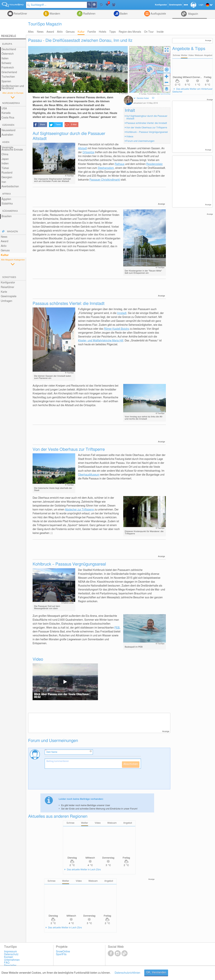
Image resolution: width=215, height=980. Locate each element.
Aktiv (60, 32)
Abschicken (131, 764)
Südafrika (7, 204)
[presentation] (73, 780)
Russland (7, 173)
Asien (6, 142)
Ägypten (6, 199)
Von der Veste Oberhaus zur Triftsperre (147, 128)
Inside (160, 32)
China (5, 154)
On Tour (149, 32)
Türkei (5, 168)
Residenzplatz (155, 164)
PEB (117, 628)
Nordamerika (11, 103)
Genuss (70, 32)
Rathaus (120, 164)
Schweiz (6, 63)
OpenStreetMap (165, 94)
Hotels (103, 32)
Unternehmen (12, 960)
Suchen (92, 5)
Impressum (11, 952)
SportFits (61, 954)
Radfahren (89, 14)
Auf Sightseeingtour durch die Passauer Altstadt (147, 117)
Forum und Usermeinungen (140, 141)
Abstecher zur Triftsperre (79, 510)
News (40, 32)
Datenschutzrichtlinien (127, 973)
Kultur (81, 32)
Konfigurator (8, 283)
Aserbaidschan (10, 187)
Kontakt (9, 957)
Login (201, 5)
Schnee (176, 55)
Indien (5, 164)
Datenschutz (11, 954)
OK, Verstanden (156, 973)
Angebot (208, 55)
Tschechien (8, 77)
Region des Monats (130, 32)
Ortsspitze (88, 152)
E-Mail (74, 125)
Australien (7, 135)
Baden (123, 14)
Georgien (7, 177)
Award (50, 32)
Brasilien (7, 216)
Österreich (8, 54)
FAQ (7, 963)
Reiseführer (20, 14)
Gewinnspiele (9, 296)
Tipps (113, 32)
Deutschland (9, 49)
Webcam (199, 55)
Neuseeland (8, 130)
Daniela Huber (143, 98)
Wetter (184, 55)
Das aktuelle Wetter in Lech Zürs (83, 870)
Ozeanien (8, 125)
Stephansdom (106, 168)
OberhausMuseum (89, 475)
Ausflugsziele (158, 14)
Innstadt (122, 313)
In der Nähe (97, 5)
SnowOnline (63, 952)
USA (4, 109)
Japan (5, 159)
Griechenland (9, 72)
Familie (92, 32)
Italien (5, 59)
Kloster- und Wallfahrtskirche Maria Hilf (101, 341)
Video (191, 55)
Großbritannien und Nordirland (13, 87)
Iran (4, 182)
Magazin (193, 14)
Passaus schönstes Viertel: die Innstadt (147, 123)
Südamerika (10, 211)
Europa (7, 44)
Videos (130, 137)
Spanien (6, 82)
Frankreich (8, 68)
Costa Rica (8, 118)
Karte (4, 292)
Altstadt (82, 149)
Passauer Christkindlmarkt (105, 180)
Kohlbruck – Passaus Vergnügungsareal (147, 132)
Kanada (6, 113)
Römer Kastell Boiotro (117, 329)
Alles (31, 32)
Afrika (7, 194)
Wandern (55, 14)
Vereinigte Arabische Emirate (12, 149)
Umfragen (6, 301)
